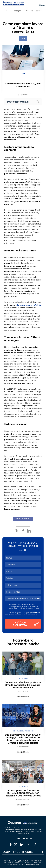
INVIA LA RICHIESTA (26, 624)
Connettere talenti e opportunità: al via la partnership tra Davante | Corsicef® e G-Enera (23, 685)
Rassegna (17, 11)
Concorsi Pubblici (33, 11)
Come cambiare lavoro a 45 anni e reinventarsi (23, 85)
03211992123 (25, 838)
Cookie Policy (25, 861)
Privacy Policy (14, 861)
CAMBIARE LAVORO (23, 519)
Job (6, 11)
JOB (23, 38)
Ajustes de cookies (32, 864)
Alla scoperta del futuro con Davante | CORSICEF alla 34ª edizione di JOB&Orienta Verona (23, 793)
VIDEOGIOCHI (29, 731)
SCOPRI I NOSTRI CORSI (18, 852)
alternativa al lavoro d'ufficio (28, 305)
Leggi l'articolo (23, 697)
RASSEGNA (25, 679)
